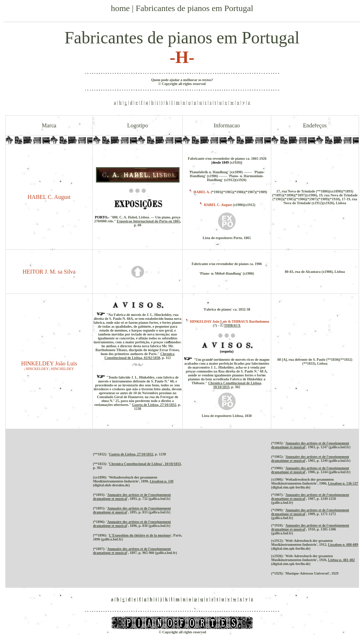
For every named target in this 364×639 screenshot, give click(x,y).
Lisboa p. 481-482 (341, 560)
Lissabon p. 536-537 (343, 483)
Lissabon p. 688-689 (343, 545)
